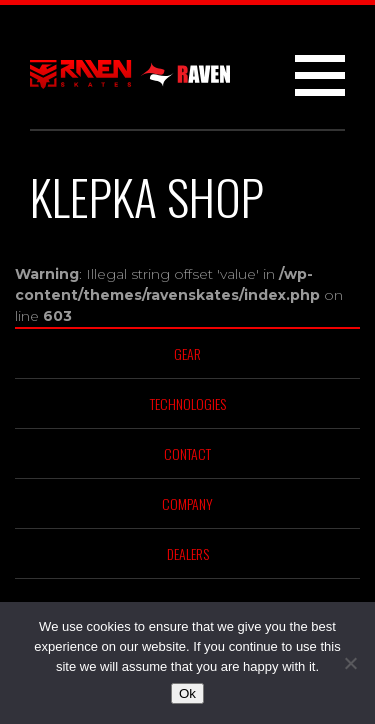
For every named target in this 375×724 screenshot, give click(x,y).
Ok (187, 693)
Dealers (188, 553)
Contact (187, 453)
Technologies (188, 403)
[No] (350, 663)
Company (187, 503)
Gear (187, 353)
